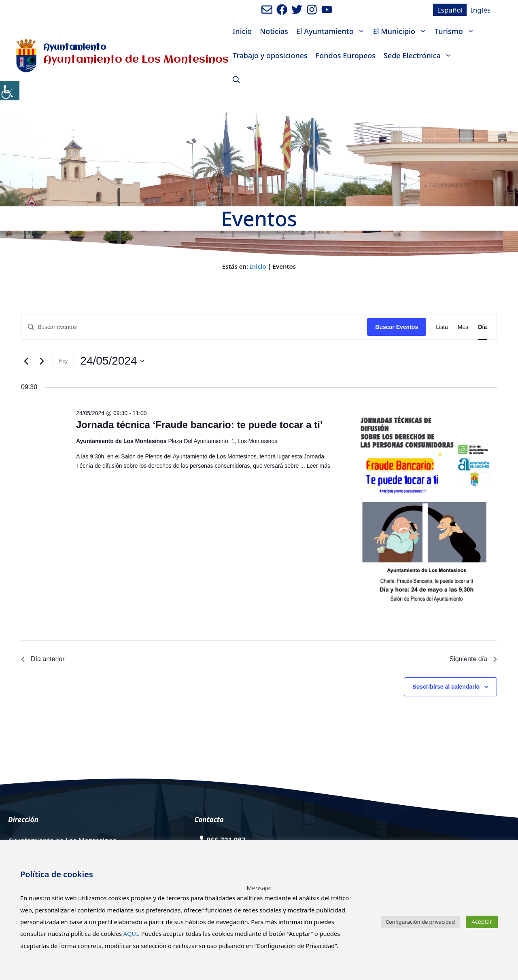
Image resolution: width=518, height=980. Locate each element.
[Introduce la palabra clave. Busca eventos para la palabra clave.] (194, 327)
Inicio (242, 31)
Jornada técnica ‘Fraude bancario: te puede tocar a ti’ (200, 425)
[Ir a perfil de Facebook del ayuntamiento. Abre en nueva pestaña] (282, 10)
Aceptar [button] (482, 922)
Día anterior (43, 659)
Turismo (456, 31)
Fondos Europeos (346, 55)
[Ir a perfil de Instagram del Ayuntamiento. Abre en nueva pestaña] (312, 10)
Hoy (63, 361)
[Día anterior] (26, 361)
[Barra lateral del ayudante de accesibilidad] (10, 91)
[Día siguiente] (42, 361)
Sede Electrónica (420, 55)
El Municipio (402, 31)
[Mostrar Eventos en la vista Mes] (463, 327)
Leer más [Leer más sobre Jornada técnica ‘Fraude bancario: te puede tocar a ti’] (318, 466)
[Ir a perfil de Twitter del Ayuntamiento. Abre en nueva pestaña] (297, 10)
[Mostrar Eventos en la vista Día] (482, 327)
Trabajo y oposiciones (270, 55)
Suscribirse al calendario (446, 687)
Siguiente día (473, 659)
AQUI (131, 933)
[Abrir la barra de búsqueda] (236, 80)
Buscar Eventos (397, 327)
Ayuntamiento (75, 48)
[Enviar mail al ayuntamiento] (267, 10)
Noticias (274, 31)
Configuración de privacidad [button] (420, 922)
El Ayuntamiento (333, 31)
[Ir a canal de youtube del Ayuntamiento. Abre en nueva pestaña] (327, 10)
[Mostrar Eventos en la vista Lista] (442, 327)
